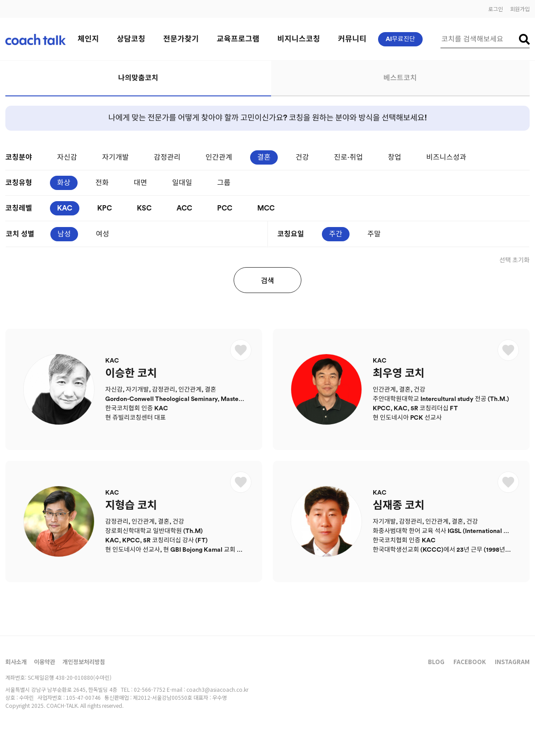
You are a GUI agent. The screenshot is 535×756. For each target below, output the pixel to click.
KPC (105, 208)
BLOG (436, 662)
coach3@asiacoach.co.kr (217, 689)
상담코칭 (131, 39)
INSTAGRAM (512, 662)
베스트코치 (400, 78)
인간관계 (219, 157)
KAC (65, 208)
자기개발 (115, 157)
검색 (267, 280)
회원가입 (520, 9)
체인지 (88, 39)
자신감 (67, 157)
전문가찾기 (181, 39)
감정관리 (167, 157)
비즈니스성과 (446, 157)
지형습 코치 (131, 506)
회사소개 (16, 662)
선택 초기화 (514, 260)
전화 (102, 183)
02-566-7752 (150, 689)
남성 (64, 234)
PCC (225, 208)
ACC (184, 208)
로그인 (496, 9)
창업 (395, 157)
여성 (103, 234)
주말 (374, 234)
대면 (140, 183)
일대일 (182, 183)
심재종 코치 (399, 506)
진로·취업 (348, 157)
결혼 (264, 157)
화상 (64, 183)
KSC (144, 208)
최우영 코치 (399, 374)
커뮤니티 (352, 39)
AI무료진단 (400, 39)
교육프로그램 (238, 39)
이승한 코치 (131, 374)
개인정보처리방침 (84, 662)
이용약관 (45, 662)
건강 (302, 157)
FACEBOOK (470, 662)
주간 (336, 234)
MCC (266, 208)
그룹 (224, 183)
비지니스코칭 (299, 39)
